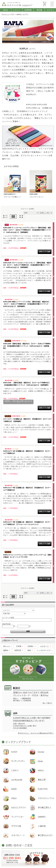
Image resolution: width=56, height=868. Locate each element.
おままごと (45, 646)
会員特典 (28, 10)
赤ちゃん (7, 646)
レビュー (17, 10)
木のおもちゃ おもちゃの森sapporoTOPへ (36, 733)
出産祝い (31, 646)
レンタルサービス (44, 650)
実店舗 (39, 10)
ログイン (50, 10)
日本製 (19, 646)
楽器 (29, 650)
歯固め (6, 650)
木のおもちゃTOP (8, 14)
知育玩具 (18, 650)
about (6, 10)
